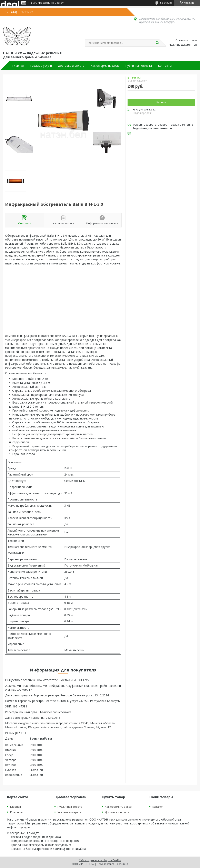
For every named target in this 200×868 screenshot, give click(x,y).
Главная (18, 66)
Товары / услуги (41, 66)
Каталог (158, 807)
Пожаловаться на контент (113, 864)
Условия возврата (69, 812)
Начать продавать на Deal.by (46, 3)
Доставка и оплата (71, 66)
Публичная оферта (139, 66)
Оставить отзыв (186, 40)
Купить (161, 102)
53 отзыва (166, 3)
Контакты (165, 66)
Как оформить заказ (105, 66)
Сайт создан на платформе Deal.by (100, 860)
